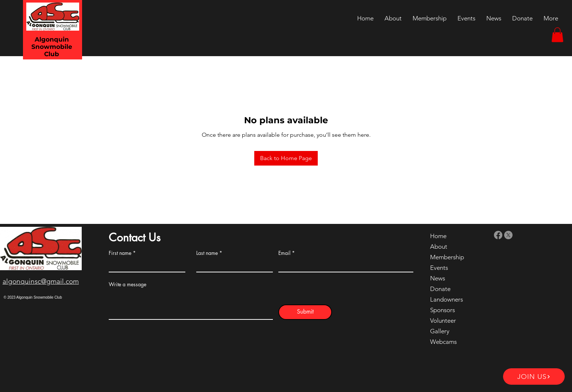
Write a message (127, 284)
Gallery (440, 331)
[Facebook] (498, 235)
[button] (557, 35)
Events (439, 268)
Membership (447, 257)
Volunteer (443, 321)
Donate (440, 289)
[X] (508, 235)
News (438, 278)
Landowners (447, 299)
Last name (207, 253)
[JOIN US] (534, 377)
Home (438, 236)
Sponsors (442, 310)
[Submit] (305, 312)
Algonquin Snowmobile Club (52, 47)
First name (120, 253)
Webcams (443, 342)
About (439, 247)
